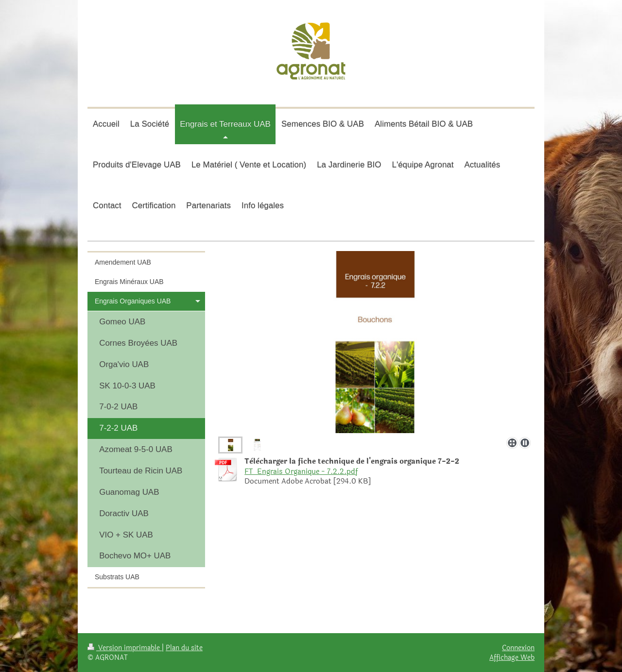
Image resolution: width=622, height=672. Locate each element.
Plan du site (184, 648)
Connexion (518, 648)
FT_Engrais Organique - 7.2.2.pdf (301, 472)
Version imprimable (125, 648)
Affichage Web (512, 657)
